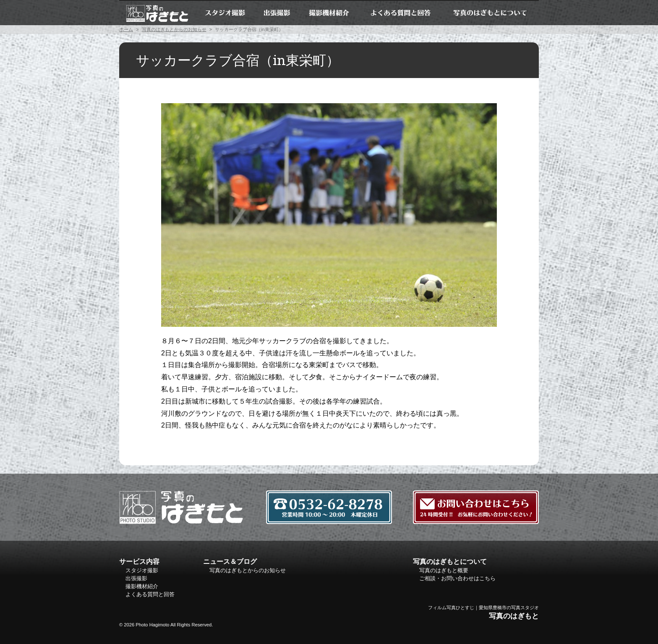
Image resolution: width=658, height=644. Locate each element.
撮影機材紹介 (330, 13)
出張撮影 (277, 13)
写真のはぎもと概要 (444, 570)
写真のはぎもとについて (490, 13)
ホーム (157, 13)
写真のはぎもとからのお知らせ (174, 29)
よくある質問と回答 (400, 13)
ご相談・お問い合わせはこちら (457, 578)
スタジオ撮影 (225, 13)
